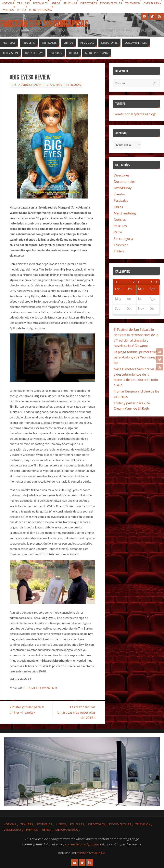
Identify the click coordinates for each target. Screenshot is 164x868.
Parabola (82, 853)
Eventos (8, 10)
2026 (136, 282)
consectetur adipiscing (82, 844)
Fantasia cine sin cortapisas (44, 24)
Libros (56, 3)
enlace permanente (42, 688)
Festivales (40, 3)
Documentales (111, 3)
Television (133, 3)
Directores (89, 3)
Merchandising (40, 10)
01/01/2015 (54, 85)
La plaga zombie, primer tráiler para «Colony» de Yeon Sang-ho (136, 357)
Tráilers (24, 3)
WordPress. (99, 853)
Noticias (8, 3)
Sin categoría (123, 239)
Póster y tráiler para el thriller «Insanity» (27, 710)
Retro (21, 10)
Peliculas (70, 3)
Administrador (31, 85)
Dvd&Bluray (152, 3)
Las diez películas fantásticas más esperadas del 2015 (76, 712)
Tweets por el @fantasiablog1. (135, 114)
